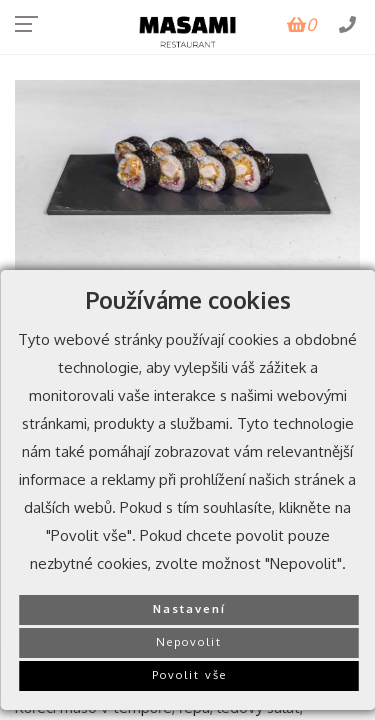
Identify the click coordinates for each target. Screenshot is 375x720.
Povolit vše (189, 674)
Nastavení (189, 608)
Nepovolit (189, 641)
